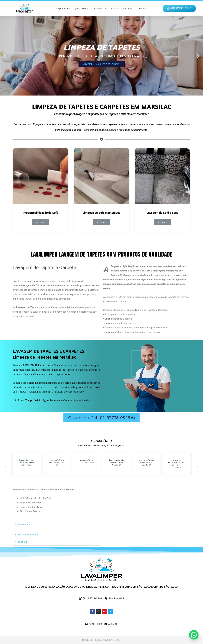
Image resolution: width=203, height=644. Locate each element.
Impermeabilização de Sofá (41, 213)
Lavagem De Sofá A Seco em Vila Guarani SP (57, 463)
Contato (142, 8)
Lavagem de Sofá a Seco (163, 213)
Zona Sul (22, 542)
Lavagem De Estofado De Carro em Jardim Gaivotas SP (146, 463)
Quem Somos (82, 8)
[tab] (56, 524)
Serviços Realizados (122, 8)
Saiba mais (24, 524)
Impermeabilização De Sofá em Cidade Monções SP (116, 463)
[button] (179, 8)
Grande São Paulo (28, 535)
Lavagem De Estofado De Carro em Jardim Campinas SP (27, 463)
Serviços (100, 8)
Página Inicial (63, 8)
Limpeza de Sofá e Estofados (101, 213)
